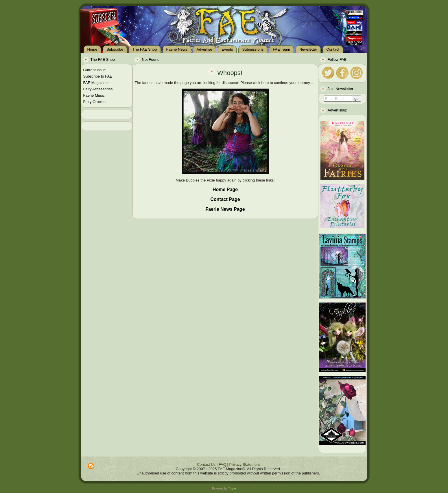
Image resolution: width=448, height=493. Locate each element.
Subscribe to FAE (98, 76)
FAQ (222, 464)
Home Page (225, 189)
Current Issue (95, 70)
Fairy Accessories (98, 89)
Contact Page (225, 199)
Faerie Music (94, 95)
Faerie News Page (225, 209)
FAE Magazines (96, 83)
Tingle (232, 489)
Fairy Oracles (94, 102)
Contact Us (206, 464)
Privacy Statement (245, 464)
